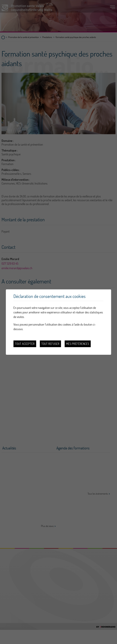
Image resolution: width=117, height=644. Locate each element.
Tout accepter (25, 344)
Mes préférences (78, 344)
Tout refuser (50, 344)
